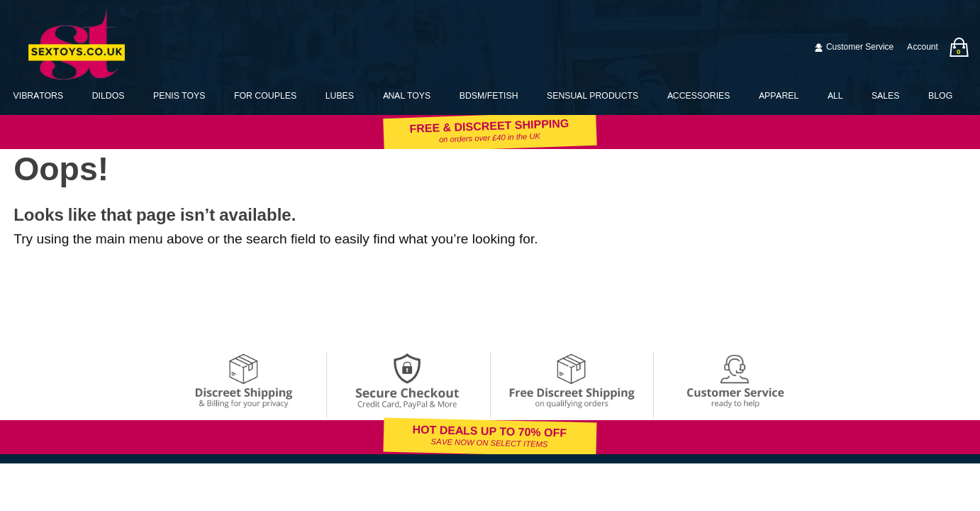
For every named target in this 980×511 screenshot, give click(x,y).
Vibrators (39, 95)
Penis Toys (179, 95)
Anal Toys (407, 95)
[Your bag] (959, 47)
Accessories (699, 95)
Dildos (108, 95)
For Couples (265, 95)
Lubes (340, 95)
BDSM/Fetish (489, 95)
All (835, 95)
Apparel (779, 95)
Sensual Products (592, 95)
